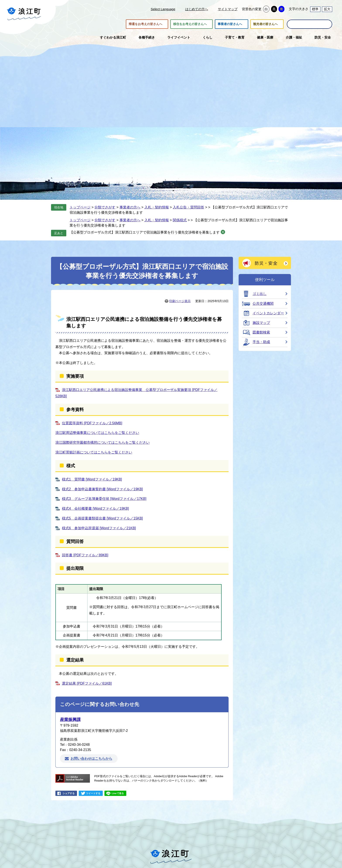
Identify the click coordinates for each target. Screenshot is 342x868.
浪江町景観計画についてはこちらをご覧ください (94, 452)
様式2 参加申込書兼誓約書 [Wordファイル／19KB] (102, 489)
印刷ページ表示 (180, 301)
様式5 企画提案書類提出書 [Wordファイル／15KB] (102, 518)
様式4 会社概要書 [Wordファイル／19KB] (95, 508)
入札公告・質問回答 (188, 207)
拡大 (327, 9)
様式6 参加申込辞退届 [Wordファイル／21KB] (99, 528)
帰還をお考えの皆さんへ (145, 24)
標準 (315, 9)
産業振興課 (70, 720)
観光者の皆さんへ (265, 24)
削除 (223, 232)
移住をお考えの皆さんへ (190, 24)
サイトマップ (228, 9)
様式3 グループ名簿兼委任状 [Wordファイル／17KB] (104, 499)
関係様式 (180, 220)
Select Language (163, 9)
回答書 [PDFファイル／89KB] (85, 555)
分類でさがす (105, 207)
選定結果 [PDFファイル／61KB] (87, 683)
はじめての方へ (197, 9)
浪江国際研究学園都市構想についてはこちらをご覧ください (103, 442)
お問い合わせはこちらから (91, 759)
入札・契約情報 (157, 207)
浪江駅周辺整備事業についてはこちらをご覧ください (97, 433)
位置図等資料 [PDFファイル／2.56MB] (92, 423)
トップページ (80, 207)
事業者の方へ (130, 207)
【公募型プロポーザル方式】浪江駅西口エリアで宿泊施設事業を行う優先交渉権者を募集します (145, 232)
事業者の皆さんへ (230, 24)
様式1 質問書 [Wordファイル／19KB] (92, 479)
